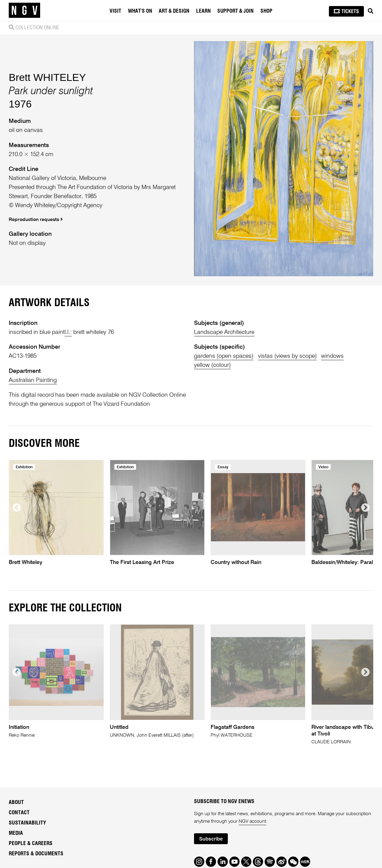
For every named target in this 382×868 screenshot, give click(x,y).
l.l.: (68, 332)
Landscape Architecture (224, 332)
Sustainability (27, 823)
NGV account (252, 822)
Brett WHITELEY (47, 77)
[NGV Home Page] (24, 11)
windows (332, 356)
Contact (19, 813)
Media (16, 833)
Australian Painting (33, 380)
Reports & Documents (36, 854)
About (16, 802)
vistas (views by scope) (287, 356)
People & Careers (31, 844)
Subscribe (211, 839)
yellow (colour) (212, 365)
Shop (266, 11)
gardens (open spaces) (224, 356)
